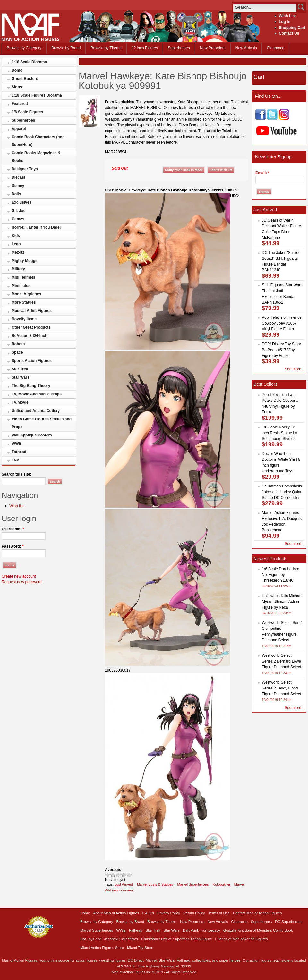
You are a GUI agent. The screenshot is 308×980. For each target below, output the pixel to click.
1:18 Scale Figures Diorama (37, 95)
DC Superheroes (289, 922)
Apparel (19, 129)
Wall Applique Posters (32, 435)
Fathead (19, 452)
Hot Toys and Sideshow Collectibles (109, 939)
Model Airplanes (26, 294)
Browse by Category (24, 48)
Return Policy (194, 913)
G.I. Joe (18, 211)
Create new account (19, 576)
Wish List (287, 16)
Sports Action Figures (32, 361)
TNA (16, 460)
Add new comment (119, 890)
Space (17, 352)
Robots (18, 344)
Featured (20, 104)
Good (119, 875)
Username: (13, 529)
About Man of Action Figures (116, 913)
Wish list (17, 506)
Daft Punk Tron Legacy (201, 930)
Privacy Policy (169, 913)
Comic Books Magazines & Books (36, 157)
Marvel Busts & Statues (155, 884)
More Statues (24, 302)
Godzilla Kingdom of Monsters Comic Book (258, 930)
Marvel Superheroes (193, 884)
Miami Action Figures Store (102, 948)
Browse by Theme (106, 48)
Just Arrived (124, 884)
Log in (285, 22)
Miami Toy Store (140, 948)
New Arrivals (246, 48)
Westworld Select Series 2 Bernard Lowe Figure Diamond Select (281, 661)
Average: (113, 870)
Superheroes (179, 48)
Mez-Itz (18, 252)
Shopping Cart (292, 28)
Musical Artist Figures (32, 311)
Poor (108, 875)
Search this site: (17, 474)
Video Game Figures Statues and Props (42, 423)
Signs (17, 87)
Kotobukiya (221, 884)
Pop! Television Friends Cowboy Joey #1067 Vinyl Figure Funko (282, 323)
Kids (16, 236)
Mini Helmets (23, 277)
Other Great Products (31, 327)
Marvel (240, 884)
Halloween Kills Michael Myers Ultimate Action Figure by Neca (282, 602)
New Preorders (213, 48)
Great (124, 875)
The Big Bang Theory (31, 386)
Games (18, 219)
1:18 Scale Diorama (29, 62)
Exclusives (21, 202)
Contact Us (289, 33)
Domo (17, 70)
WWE (17, 444)
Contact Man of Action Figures (257, 913)
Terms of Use (219, 913)
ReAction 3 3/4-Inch (29, 336)
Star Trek (20, 369)
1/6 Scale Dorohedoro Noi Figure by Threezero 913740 (281, 575)
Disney (18, 186)
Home (85, 913)
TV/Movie (20, 402)
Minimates (21, 286)
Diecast (18, 177)
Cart (259, 77)
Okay (113, 875)
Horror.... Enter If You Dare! (36, 227)
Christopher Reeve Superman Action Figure (176, 939)
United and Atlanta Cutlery (36, 411)
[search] (265, 7)
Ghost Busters (25, 79)
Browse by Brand (66, 48)
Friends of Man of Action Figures (242, 939)
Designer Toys (25, 169)
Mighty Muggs (25, 261)
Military (18, 269)
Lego (16, 244)
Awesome (129, 875)
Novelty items (24, 319)
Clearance (275, 48)
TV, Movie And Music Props (37, 394)
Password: (13, 546)
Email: (262, 173)
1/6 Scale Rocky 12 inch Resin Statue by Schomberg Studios (279, 433)
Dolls (16, 194)
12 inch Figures (145, 48)
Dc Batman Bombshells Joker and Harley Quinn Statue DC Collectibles (282, 492)
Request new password (22, 582)
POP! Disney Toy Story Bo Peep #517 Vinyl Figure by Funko (281, 350)
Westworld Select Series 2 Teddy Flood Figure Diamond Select (281, 688)
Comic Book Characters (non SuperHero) (38, 141)
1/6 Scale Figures (27, 112)
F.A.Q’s (148, 913)
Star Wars (21, 377)
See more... (295, 369)
